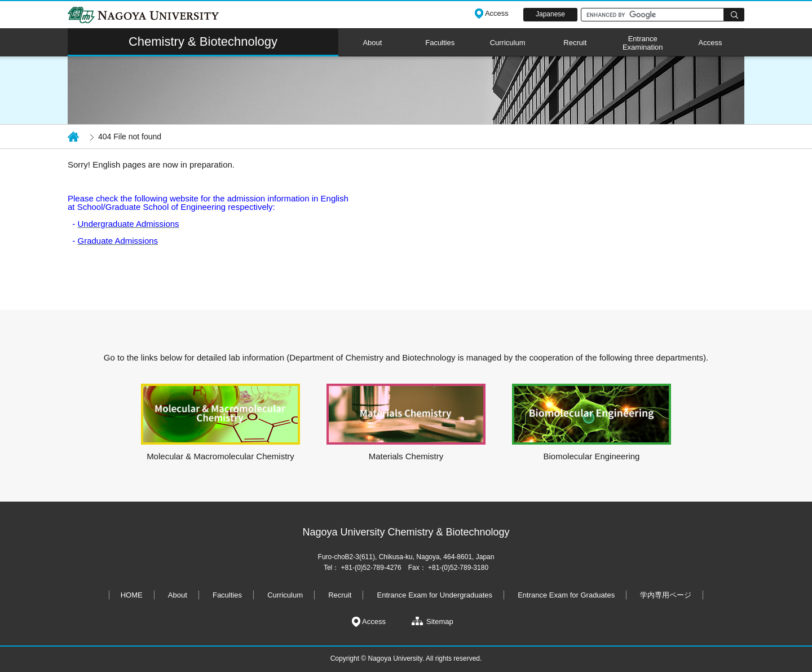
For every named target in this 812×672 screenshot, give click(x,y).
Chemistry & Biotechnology (203, 41)
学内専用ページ (666, 595)
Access (710, 43)
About (372, 43)
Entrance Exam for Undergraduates (435, 595)
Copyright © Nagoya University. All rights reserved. (406, 658)
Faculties (440, 43)
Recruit (575, 43)
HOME (132, 595)
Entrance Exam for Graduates (566, 595)
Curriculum (508, 43)
